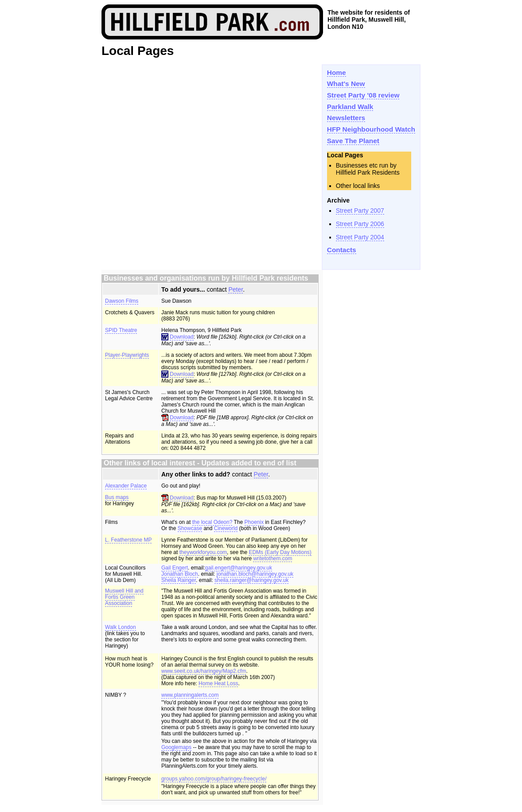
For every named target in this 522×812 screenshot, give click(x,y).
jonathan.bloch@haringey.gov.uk (255, 574)
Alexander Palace (126, 486)
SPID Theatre (121, 330)
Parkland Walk (350, 107)
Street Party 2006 (360, 224)
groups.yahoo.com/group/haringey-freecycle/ (214, 779)
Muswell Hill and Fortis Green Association (124, 597)
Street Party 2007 (360, 211)
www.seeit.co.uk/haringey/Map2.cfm (204, 671)
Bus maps (117, 497)
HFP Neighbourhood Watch (371, 129)
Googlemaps (176, 747)
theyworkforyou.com (203, 552)
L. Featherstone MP (128, 540)
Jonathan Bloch (180, 574)
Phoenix (254, 522)
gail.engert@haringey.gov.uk (239, 568)
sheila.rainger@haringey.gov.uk (251, 580)
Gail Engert (175, 568)
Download (181, 337)
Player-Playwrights (127, 355)
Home (337, 72)
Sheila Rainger (179, 580)
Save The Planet (353, 141)
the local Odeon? (212, 522)
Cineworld (226, 528)
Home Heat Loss (218, 683)
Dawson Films (122, 301)
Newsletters (346, 118)
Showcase (190, 528)
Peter (236, 289)
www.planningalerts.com (190, 695)
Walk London (121, 627)
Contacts (342, 250)
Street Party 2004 (360, 237)
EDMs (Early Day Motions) (280, 552)
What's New (346, 84)
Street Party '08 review (363, 95)
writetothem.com (273, 558)
